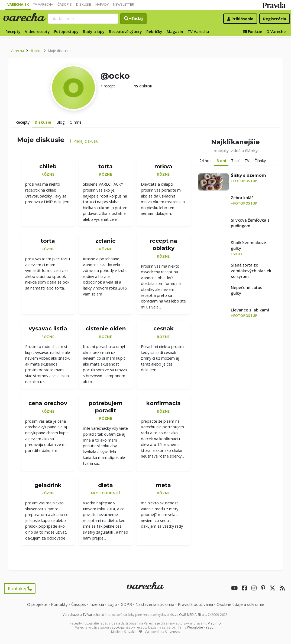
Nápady (102, 4)
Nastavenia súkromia (155, 604)
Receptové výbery (125, 32)
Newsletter (124, 4)
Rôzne (48, 174)
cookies (118, 627)
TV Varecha (43, 4)
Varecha (17, 51)
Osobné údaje (240, 604)
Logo (112, 604)
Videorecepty (37, 32)
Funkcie (253, 32)
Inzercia (97, 604)
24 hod (206, 161)
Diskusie (84, 4)
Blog (60, 122)
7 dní (235, 161)
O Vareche (276, 32)
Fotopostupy (66, 32)
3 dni (221, 161)
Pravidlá (195, 604)
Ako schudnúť (106, 493)
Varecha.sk (18, 4)
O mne (76, 122)
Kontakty (20, 589)
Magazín (175, 32)
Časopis (65, 4)
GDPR (126, 604)
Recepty (13, 32)
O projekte (37, 604)
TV (247, 161)
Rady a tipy (94, 32)
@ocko (36, 51)
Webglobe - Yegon (201, 627)
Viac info (214, 623)
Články (260, 161)
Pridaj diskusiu (84, 141)
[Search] (83, 19)
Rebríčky (154, 32)
